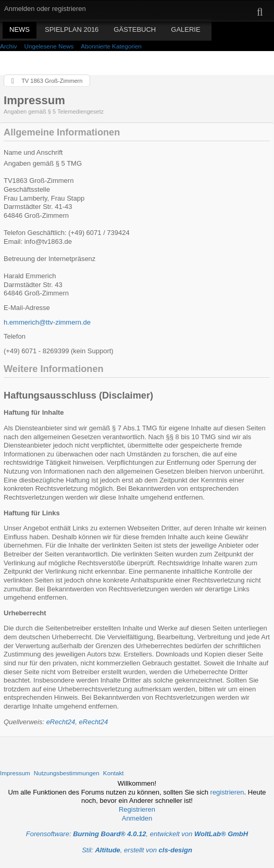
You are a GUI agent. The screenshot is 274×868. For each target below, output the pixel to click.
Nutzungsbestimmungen (67, 773)
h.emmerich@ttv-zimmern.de (47, 322)
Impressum (15, 773)
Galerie (185, 29)
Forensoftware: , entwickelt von (137, 834)
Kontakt (114, 773)
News (20, 29)
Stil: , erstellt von (137, 850)
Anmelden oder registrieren (45, 9)
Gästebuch (135, 29)
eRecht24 (61, 722)
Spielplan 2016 (72, 29)
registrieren (227, 792)
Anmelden (137, 818)
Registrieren (137, 809)
